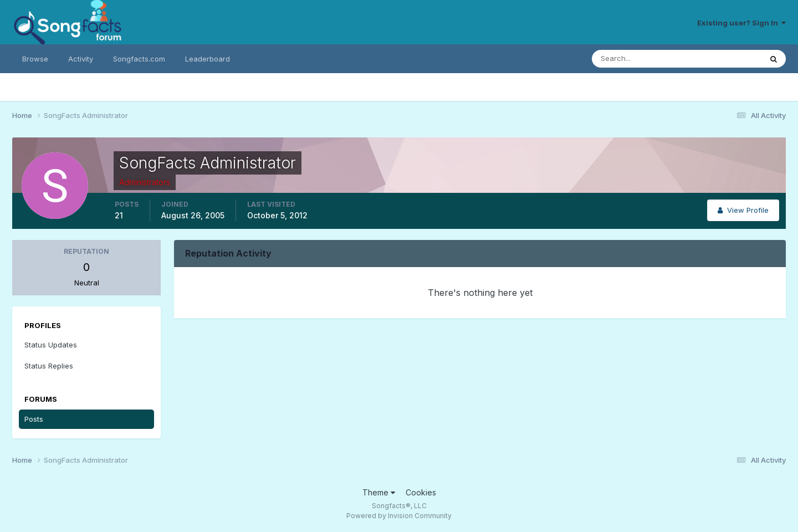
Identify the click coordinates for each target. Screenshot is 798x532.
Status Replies (49, 366)
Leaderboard (208, 59)
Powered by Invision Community (399, 516)
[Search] (641, 59)
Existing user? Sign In (741, 23)
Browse (35, 59)
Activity (81, 59)
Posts (34, 419)
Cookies (421, 492)
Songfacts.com (139, 59)
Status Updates (51, 345)
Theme (379, 492)
